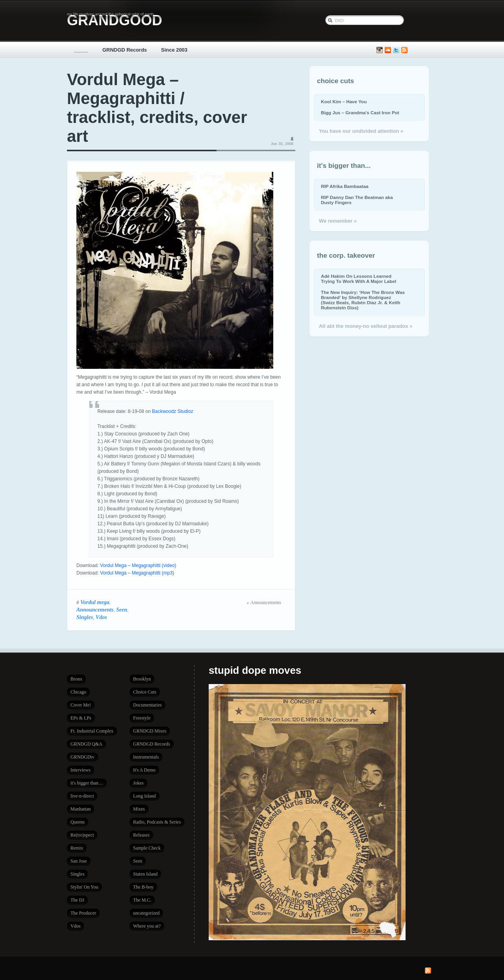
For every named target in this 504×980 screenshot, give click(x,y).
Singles (85, 617)
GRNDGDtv (82, 757)
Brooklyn (142, 679)
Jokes (138, 783)
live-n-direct (82, 796)
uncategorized (146, 913)
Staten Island (145, 874)
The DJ (77, 900)
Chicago (78, 692)
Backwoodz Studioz (173, 411)
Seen (122, 610)
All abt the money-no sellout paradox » (366, 326)
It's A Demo (144, 770)
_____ (81, 50)
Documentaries (147, 705)
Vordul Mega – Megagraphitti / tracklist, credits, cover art (157, 108)
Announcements (95, 610)
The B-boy (143, 887)
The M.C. (142, 900)
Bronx (76, 679)
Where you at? (147, 926)
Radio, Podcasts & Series (157, 822)
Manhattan (81, 809)
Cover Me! (81, 705)
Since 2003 (174, 50)
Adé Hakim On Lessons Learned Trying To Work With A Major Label (359, 279)
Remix (77, 848)
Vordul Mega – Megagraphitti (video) (138, 565)
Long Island (145, 796)
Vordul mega (95, 602)
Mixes (139, 809)
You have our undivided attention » (361, 131)
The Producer (83, 913)
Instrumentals (146, 757)
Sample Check (147, 848)
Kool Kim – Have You (344, 101)
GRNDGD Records (125, 50)
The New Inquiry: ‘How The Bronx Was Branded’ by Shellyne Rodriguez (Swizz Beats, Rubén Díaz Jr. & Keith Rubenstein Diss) (363, 300)
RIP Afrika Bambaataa (345, 186)
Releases (141, 835)
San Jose (79, 861)
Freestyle (142, 718)
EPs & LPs (81, 718)
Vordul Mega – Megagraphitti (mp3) (137, 573)
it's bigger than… (87, 783)
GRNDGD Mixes (150, 731)
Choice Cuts (145, 692)
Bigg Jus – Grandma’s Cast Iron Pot (360, 113)
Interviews (81, 770)
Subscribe (404, 50)
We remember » (338, 221)
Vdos (101, 617)
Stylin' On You (84, 887)
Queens (78, 822)
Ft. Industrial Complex (92, 731)
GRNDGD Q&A (86, 744)
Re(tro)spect (82, 835)
